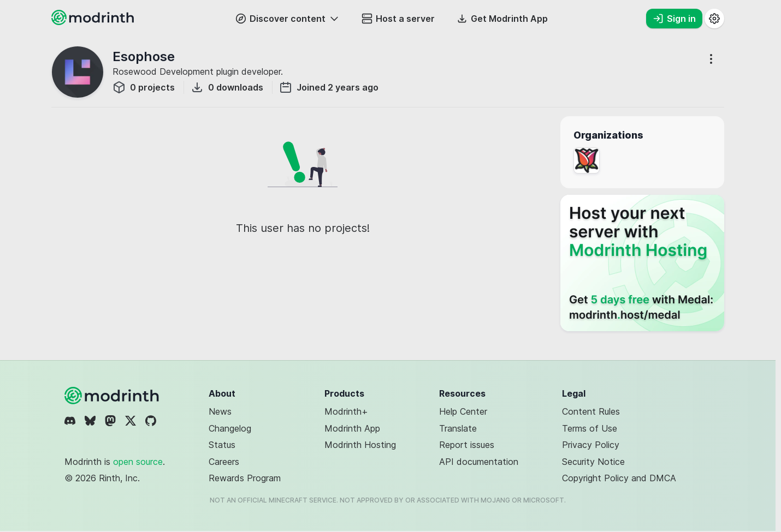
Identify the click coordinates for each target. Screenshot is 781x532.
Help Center (463, 411)
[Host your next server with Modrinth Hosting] (642, 263)
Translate (458, 428)
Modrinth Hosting (360, 445)
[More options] (711, 59)
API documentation (479, 462)
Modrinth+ (346, 411)
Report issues (467, 445)
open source (138, 462)
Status (222, 445)
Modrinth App (352, 428)
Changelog (230, 428)
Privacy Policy (591, 445)
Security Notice (593, 462)
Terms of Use (590, 428)
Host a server (398, 19)
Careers (224, 462)
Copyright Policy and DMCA (619, 478)
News (220, 411)
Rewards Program (245, 478)
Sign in (674, 19)
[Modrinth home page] (94, 22)
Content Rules (591, 411)
